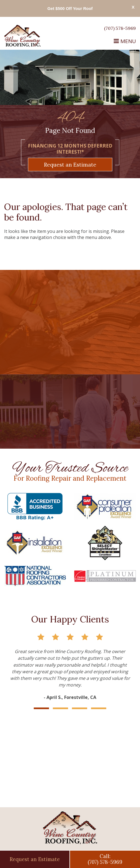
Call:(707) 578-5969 (105, 859)
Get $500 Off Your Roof (70, 8)
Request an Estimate (70, 165)
